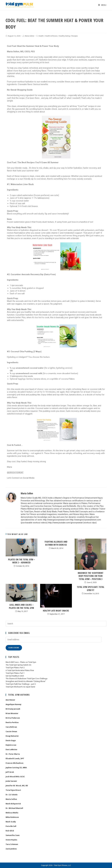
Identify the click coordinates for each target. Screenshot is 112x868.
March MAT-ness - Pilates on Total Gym (21, 662)
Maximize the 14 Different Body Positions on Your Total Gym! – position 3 (91, 576)
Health (41, 36)
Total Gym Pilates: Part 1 (15, 673)
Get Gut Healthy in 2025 (15, 676)
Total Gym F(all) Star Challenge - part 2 (21, 684)
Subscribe (14, 647)
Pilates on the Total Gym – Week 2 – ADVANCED (22, 561)
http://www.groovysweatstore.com (85, 520)
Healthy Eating (64, 36)
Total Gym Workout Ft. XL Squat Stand (20, 686)
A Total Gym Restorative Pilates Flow (20, 670)
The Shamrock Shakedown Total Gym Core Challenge (27, 678)
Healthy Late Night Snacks (56, 610)
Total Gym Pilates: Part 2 (15, 667)
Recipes (75, 36)
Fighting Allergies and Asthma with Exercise (56, 543)
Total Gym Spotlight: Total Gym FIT (91, 588)
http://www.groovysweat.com (56, 520)
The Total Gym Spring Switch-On (18, 665)
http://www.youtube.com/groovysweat (65, 522)
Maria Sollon (30, 36)
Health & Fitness (51, 36)
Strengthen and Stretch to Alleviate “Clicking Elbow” (26, 681)
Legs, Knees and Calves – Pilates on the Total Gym (21, 606)
